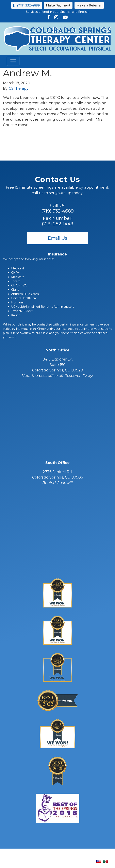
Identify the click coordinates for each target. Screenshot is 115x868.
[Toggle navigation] (13, 61)
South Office (57, 463)
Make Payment (58, 5)
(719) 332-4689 (27, 5)
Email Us (58, 238)
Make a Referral (89, 5)
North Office (57, 350)
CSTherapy (19, 88)
